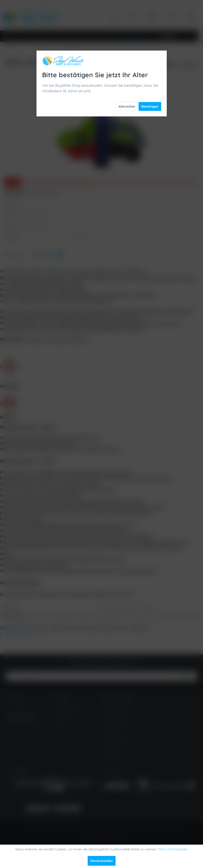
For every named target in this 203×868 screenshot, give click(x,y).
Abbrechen (127, 106)
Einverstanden (102, 861)
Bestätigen (150, 106)
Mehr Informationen (173, 849)
